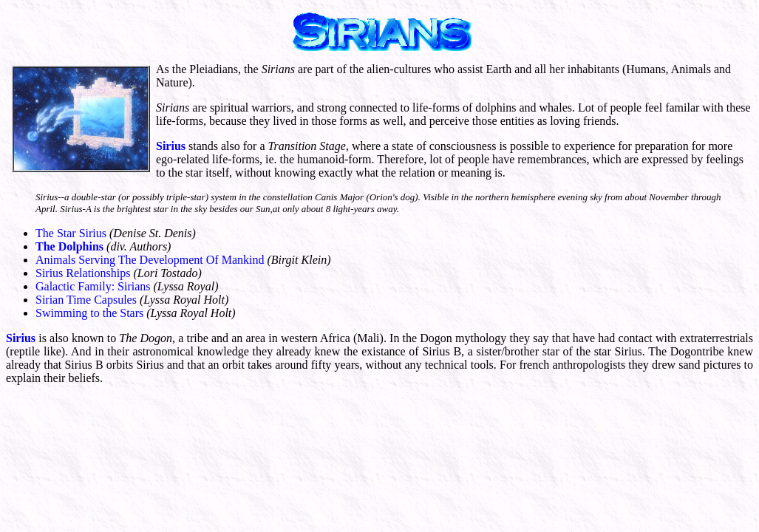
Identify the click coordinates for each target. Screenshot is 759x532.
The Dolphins (69, 246)
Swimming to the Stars (89, 313)
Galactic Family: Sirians (93, 286)
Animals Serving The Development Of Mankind (150, 260)
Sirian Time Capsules (86, 300)
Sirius (171, 146)
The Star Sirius (71, 233)
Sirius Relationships (83, 273)
